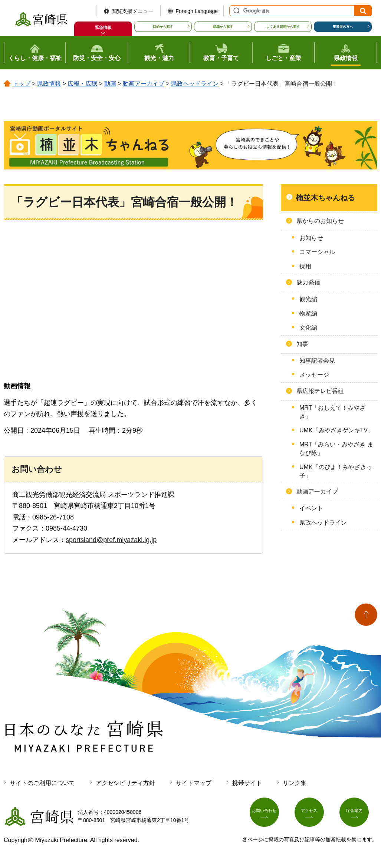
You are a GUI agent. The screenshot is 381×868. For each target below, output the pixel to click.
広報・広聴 (82, 84)
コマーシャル (317, 252)
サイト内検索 (236, 11)
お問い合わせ (269, 815)
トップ (22, 84)
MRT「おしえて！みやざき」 (332, 412)
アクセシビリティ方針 (125, 783)
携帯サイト (247, 783)
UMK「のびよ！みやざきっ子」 (336, 471)
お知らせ (311, 238)
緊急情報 (103, 27)
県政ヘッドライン (195, 84)
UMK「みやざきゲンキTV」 (336, 430)
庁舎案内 (358, 815)
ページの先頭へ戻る (366, 615)
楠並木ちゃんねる (325, 198)
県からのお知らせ (320, 221)
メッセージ (314, 375)
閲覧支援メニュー (132, 11)
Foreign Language (197, 11)
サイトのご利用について (42, 783)
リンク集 (295, 783)
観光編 (308, 299)
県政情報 (49, 84)
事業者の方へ (343, 27)
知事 (302, 344)
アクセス (313, 815)
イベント (311, 508)
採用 (305, 266)
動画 (110, 84)
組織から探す (223, 27)
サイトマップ (194, 783)
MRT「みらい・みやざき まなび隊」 (336, 448)
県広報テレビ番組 (320, 391)
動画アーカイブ (144, 84)
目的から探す (163, 27)
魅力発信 (308, 282)
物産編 (308, 313)
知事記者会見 (317, 361)
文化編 (308, 328)
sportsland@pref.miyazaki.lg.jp (111, 540)
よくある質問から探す (283, 27)
